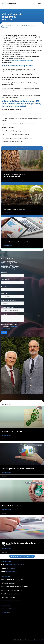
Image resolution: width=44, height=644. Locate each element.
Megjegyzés (4, 314)
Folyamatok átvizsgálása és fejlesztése (17, 242)
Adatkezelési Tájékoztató (8, 609)
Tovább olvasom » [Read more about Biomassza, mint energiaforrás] (8, 213)
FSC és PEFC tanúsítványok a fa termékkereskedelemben (14, 176)
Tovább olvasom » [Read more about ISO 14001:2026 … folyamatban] (6, 435)
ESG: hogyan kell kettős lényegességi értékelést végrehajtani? (19, 544)
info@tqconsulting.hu (11, 572)
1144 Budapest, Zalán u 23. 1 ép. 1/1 (14, 564)
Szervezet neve (5, 279)
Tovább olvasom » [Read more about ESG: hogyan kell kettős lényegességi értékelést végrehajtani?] (6, 548)
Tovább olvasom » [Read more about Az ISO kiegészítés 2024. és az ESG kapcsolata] (6, 472)
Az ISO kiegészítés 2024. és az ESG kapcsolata (18, 469)
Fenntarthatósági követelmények (11, 26)
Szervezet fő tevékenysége (8, 300)
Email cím (3, 286)
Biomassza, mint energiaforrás (14, 209)
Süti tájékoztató (6, 612)
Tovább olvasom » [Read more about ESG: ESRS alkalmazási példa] (6, 510)
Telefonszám (4, 293)
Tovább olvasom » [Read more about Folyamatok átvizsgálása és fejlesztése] (8, 246)
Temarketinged (38, 640)
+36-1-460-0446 (11, 568)
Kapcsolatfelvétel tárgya (8, 307)
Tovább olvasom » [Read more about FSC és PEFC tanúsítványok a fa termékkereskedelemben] (8, 180)
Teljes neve (4, 273)
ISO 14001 (24, 26)
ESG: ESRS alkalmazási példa (12, 506)
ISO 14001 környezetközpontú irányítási (21, 61)
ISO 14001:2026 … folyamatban (13, 432)
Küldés (4, 332)
